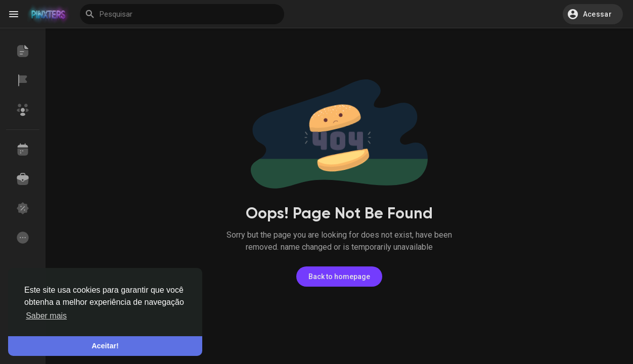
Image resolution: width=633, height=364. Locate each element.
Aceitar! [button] (105, 346)
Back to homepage (339, 277)
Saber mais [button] (46, 316)
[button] (593, 14)
